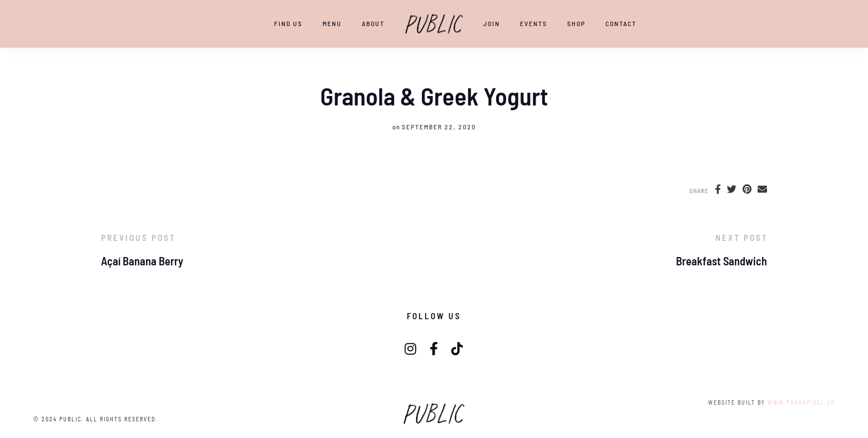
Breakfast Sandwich (721, 261)
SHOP (576, 23)
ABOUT (373, 23)
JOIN (492, 23)
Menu (332, 23)
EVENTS (534, 23)
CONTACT (621, 23)
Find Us (288, 23)
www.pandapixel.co (801, 402)
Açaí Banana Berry (142, 261)
